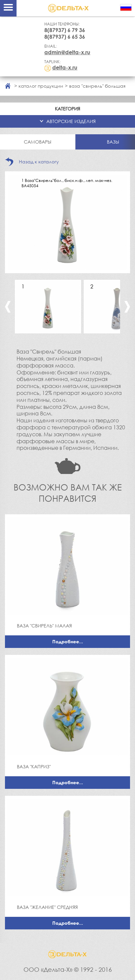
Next (127, 307)
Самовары (38, 142)
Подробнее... (68, 641)
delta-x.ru (65, 67)
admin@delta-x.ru (67, 52)
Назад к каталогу (39, 162)
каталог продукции (41, 86)
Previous (8, 307)
